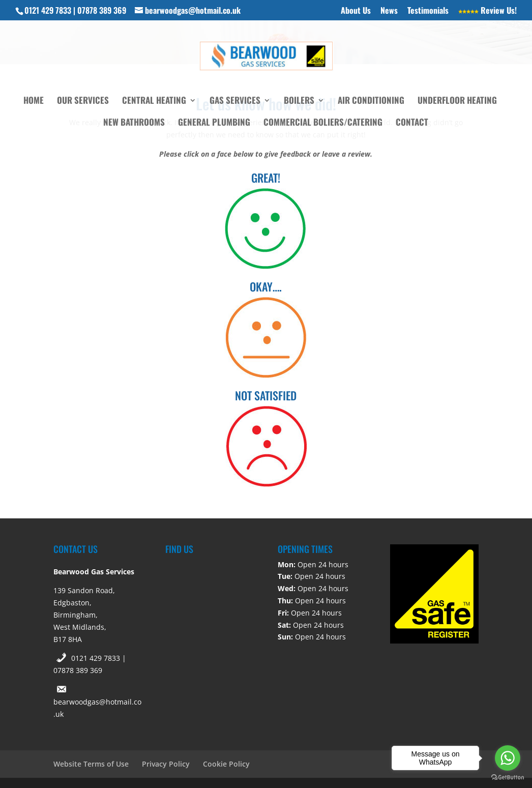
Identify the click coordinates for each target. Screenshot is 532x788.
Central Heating (154, 101)
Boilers (299, 101)
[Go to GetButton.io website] (508, 778)
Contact (412, 123)
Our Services (83, 101)
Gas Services (235, 101)
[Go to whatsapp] (508, 758)
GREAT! (266, 178)
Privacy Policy (166, 764)
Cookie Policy (226, 764)
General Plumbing (214, 123)
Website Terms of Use (91, 764)
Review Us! (487, 11)
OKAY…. (266, 286)
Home (34, 101)
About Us (356, 11)
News (389, 11)
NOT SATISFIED (266, 395)
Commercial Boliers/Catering (323, 123)
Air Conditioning (371, 101)
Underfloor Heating (457, 101)
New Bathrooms (134, 123)
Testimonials (428, 11)
